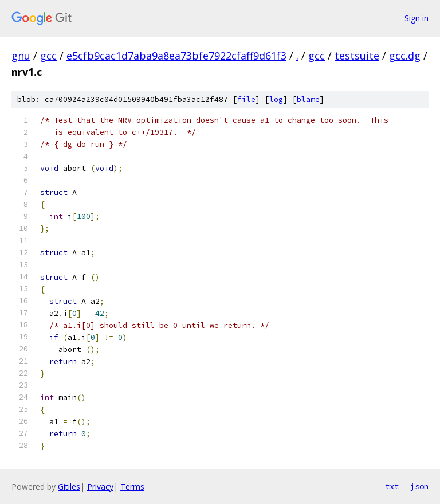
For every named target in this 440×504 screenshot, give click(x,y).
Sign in (417, 18)
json (419, 486)
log (276, 99)
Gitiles (69, 487)
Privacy (100, 487)
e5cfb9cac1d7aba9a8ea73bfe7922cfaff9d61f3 (176, 56)
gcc (48, 56)
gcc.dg (405, 56)
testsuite (357, 56)
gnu (21, 56)
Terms (132, 487)
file (246, 99)
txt (392, 486)
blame (308, 99)
